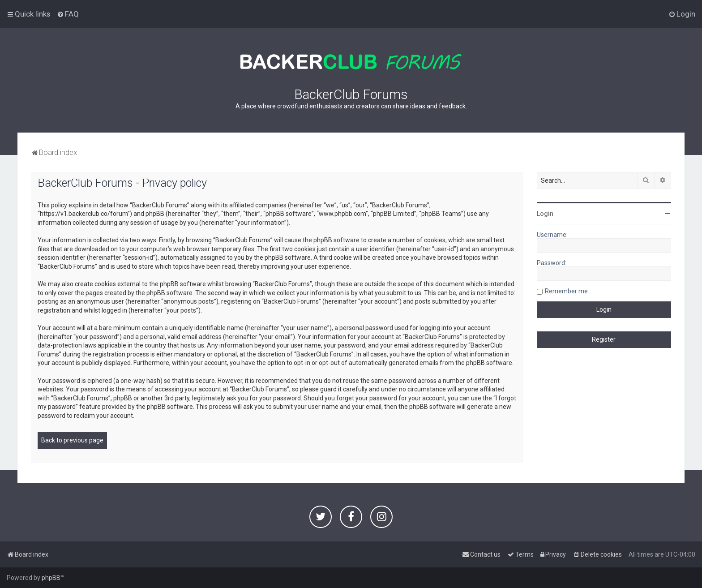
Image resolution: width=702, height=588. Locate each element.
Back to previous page (72, 440)
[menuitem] (68, 14)
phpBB (51, 578)
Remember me (566, 291)
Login (545, 214)
